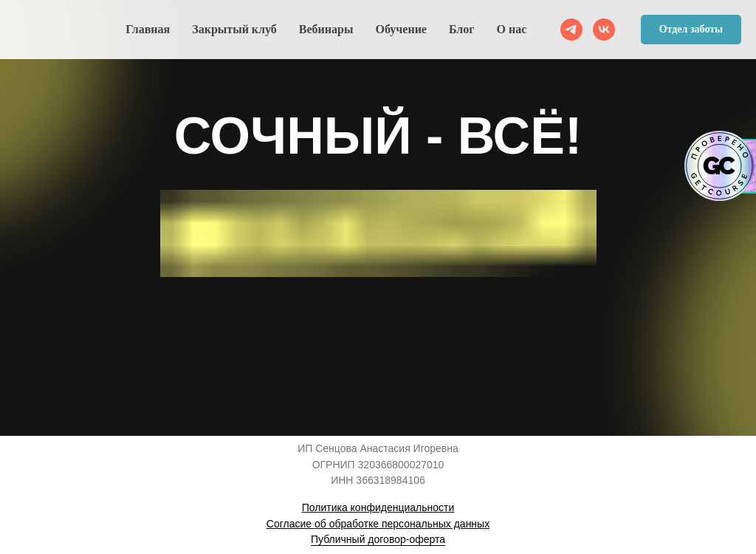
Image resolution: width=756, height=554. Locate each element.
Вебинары (326, 29)
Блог (462, 29)
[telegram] (571, 30)
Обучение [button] (401, 29)
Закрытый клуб (234, 29)
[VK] (604, 30)
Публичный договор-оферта (378, 539)
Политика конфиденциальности (378, 507)
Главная (148, 29)
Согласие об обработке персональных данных (378, 524)
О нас (512, 29)
